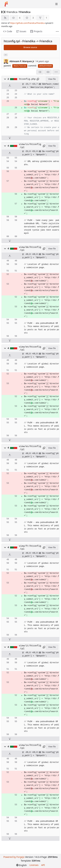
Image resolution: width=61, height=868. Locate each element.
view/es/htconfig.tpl (30, 448)
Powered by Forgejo (14, 857)
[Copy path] (38, 79)
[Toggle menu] (56, 4)
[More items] (57, 31)
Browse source (30, 47)
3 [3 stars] (33, 18)
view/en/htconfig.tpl (30, 348)
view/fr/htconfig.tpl (30, 547)
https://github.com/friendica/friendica (27, 23)
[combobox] (40, 72)
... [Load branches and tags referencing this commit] (6, 55)
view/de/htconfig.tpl (30, 249)
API (43, 865)
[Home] (6, 4)
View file (52, 79)
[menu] (56, 72)
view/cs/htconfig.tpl (30, 146)
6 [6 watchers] (20, 18)
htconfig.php (27, 79)
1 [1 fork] (46, 18)
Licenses (34, 865)
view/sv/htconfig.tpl (30, 747)
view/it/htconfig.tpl (30, 647)
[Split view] (48, 72)
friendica (12, 12)
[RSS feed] (5, 18)
